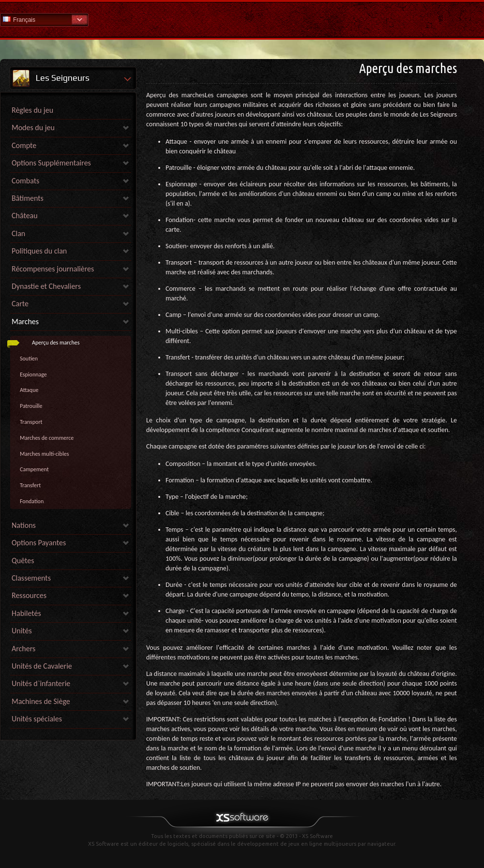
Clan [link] (18, 233)
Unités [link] (22, 631)
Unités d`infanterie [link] (41, 683)
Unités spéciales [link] (37, 719)
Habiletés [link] (26, 613)
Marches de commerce (47, 438)
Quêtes (23, 561)
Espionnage (33, 374)
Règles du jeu (32, 110)
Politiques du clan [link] (39, 251)
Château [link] (25, 216)
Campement (34, 469)
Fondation (32, 501)
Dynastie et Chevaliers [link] (46, 286)
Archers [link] (23, 649)
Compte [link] (24, 145)
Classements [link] (31, 578)
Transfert (30, 485)
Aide (242, 19)
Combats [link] (25, 181)
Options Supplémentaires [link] (51, 163)
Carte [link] (20, 304)
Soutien (29, 359)
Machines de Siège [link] (41, 701)
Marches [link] (25, 322)
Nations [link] (24, 525)
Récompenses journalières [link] (53, 269)
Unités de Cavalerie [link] (42, 666)
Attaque (29, 390)
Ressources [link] (29, 595)
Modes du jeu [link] (33, 127)
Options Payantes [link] (39, 543)
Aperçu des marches (56, 343)
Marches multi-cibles (44, 454)
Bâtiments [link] (28, 198)
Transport (31, 422)
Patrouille (31, 406)
